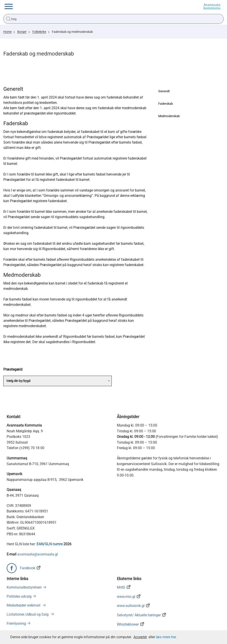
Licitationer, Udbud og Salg (28, 614)
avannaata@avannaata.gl (38, 554)
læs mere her (166, 637)
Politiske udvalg (19, 596)
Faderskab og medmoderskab (72, 32)
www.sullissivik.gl (131, 606)
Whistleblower (128, 624)
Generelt (164, 91)
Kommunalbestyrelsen (24, 587)
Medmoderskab (169, 116)
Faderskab (166, 104)
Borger (22, 32)
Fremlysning (16, 623)
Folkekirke (39, 32)
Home (7, 32)
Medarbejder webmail (24, 605)
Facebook (28, 568)
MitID (121, 587)
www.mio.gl (126, 597)
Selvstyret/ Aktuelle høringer (139, 615)
